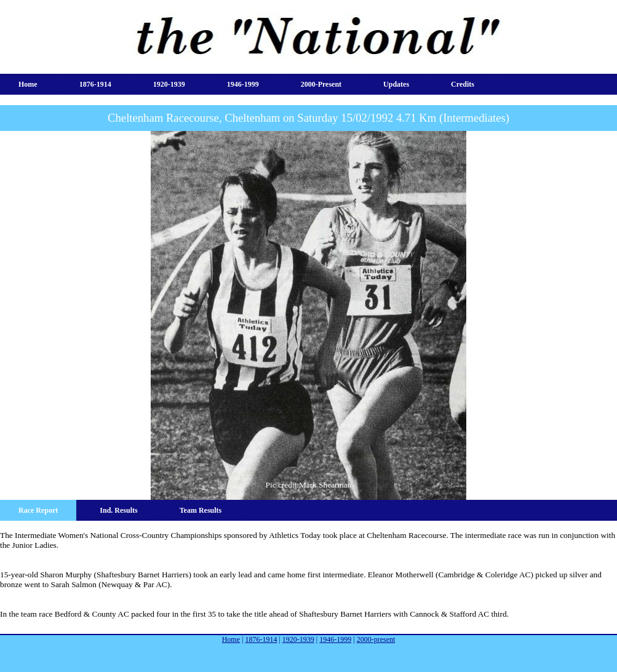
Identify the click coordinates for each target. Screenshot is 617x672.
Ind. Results (118, 510)
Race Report (38, 510)
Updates (396, 84)
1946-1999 (243, 84)
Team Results (201, 510)
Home (28, 84)
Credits (463, 84)
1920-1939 (169, 84)
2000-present (321, 84)
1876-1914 (95, 84)
